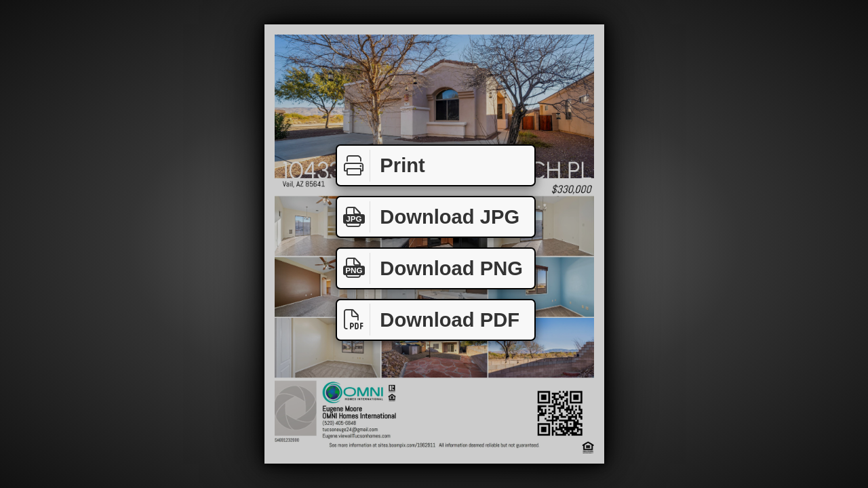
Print (381, 166)
